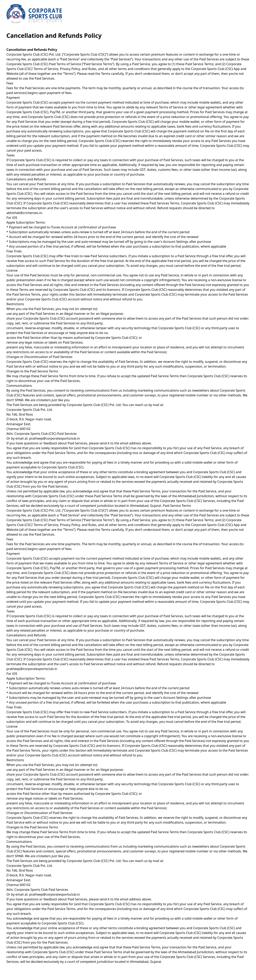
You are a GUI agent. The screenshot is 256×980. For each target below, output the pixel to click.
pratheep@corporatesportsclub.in (55, 438)
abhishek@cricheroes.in (24, 213)
